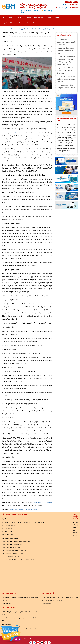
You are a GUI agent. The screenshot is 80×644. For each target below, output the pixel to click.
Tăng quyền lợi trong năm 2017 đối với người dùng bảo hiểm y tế (39, 29)
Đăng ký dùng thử (39, 18)
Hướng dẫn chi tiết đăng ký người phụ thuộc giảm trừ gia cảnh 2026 (66, 79)
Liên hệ (28, 23)
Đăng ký (76, 2)
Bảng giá (28, 18)
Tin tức (58, 18)
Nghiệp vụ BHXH (9, 23)
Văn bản (21, 23)
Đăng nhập (69, 2)
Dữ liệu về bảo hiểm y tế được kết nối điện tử (23, 509)
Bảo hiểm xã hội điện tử (43, 502)
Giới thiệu (11, 18)
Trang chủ (5, 29)
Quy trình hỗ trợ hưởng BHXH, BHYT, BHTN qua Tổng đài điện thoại (66, 42)
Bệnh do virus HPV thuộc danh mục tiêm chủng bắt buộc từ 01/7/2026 (66, 71)
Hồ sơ (50, 18)
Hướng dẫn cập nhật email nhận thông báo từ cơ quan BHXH (66, 51)
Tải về (20, 18)
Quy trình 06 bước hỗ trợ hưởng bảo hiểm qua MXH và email (66, 88)
